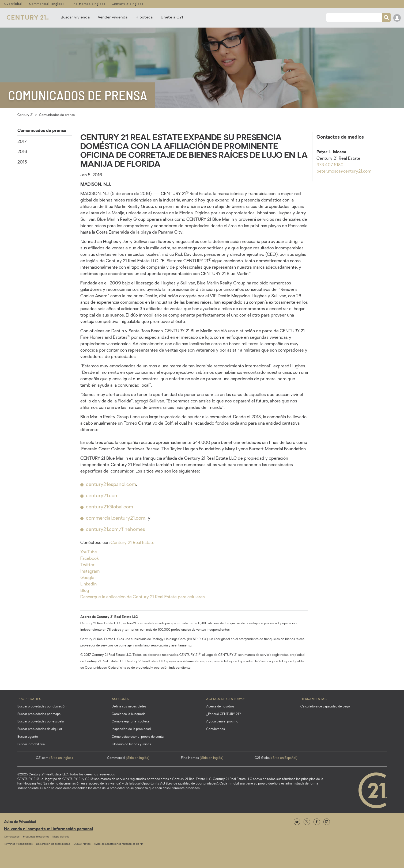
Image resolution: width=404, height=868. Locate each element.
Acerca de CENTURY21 (226, 699)
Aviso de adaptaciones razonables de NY (119, 844)
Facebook (90, 559)
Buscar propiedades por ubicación (42, 707)
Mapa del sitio (61, 837)
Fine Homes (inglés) (88, 4)
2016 (22, 152)
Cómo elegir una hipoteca (131, 722)
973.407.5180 (330, 165)
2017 (22, 142)
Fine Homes (202, 758)
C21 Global (13, 4)
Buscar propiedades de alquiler (40, 729)
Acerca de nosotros (220, 707)
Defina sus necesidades (129, 707)
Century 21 (25, 115)
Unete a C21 (172, 17)
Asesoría (120, 699)
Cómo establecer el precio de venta (138, 737)
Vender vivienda (113, 17)
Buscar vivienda (75, 17)
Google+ (89, 578)
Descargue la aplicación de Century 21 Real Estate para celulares (143, 597)
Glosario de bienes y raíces (131, 744)
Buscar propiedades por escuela (41, 722)
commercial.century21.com (116, 518)
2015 (22, 162)
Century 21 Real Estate (133, 543)
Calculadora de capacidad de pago (325, 707)
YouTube (89, 552)
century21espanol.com (111, 485)
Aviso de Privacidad (20, 822)
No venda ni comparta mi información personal (48, 829)
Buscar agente (28, 737)
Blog (85, 591)
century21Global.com (110, 507)
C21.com (54, 758)
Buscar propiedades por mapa (39, 714)
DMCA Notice (82, 844)
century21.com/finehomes (116, 530)
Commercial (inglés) (47, 4)
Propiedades (29, 699)
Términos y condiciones (18, 844)
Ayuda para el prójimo (222, 722)
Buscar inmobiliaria (31, 744)
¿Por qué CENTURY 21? (224, 714)
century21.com (102, 496)
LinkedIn (88, 584)
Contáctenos (216, 729)
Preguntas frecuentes (36, 837)
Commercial (128, 758)
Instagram (90, 572)
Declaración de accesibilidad (53, 844)
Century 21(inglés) (127, 4)
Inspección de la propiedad (131, 729)
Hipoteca (144, 17)
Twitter (87, 565)
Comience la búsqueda (129, 714)
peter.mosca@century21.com (344, 172)
